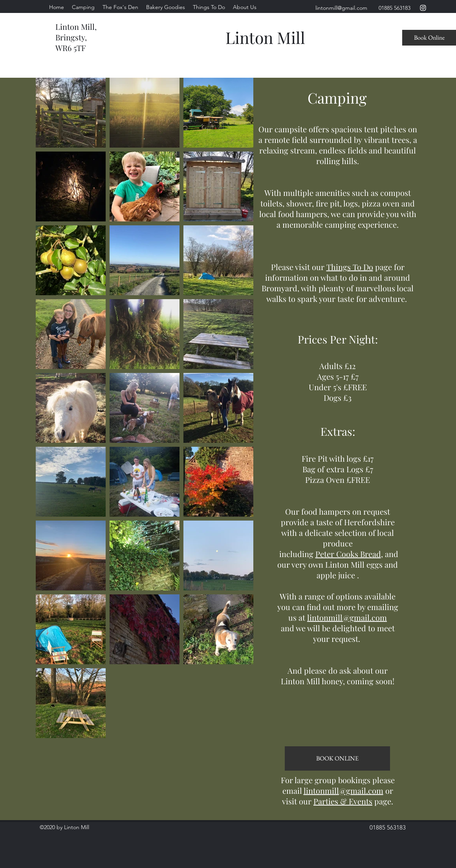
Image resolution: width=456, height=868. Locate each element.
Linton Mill (265, 37)
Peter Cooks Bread (348, 554)
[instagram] (423, 8)
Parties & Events (343, 801)
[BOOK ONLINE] (337, 758)
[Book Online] (429, 38)
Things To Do (350, 267)
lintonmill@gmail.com (347, 617)
